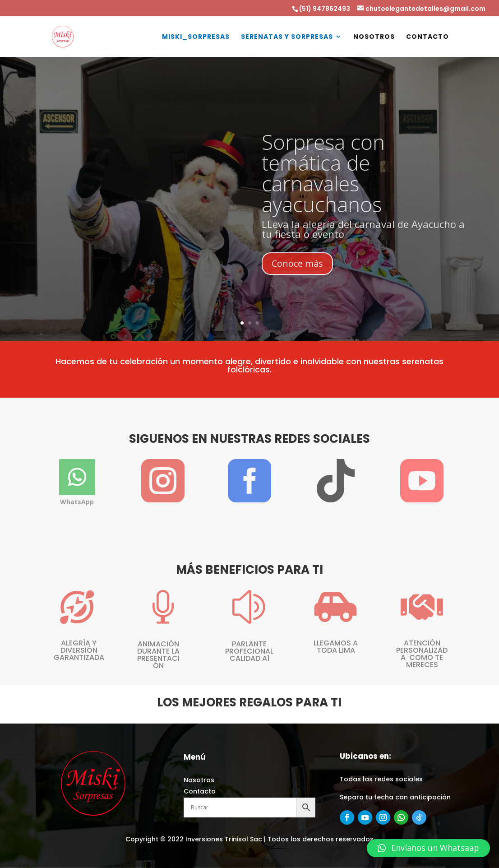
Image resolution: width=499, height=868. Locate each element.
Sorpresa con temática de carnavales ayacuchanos (323, 190)
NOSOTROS (374, 37)
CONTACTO (427, 37)
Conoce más (297, 281)
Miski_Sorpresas (196, 37)
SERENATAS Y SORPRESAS (287, 37)
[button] (428, 848)
